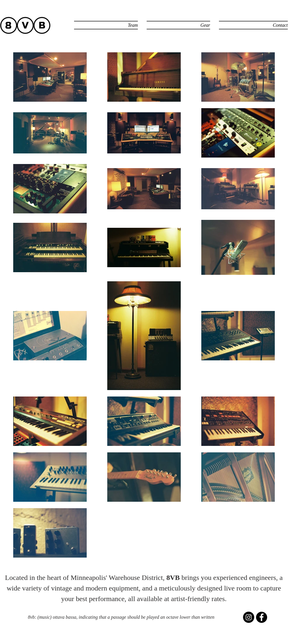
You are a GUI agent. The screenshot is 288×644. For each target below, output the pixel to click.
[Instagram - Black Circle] (249, 617)
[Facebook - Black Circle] (262, 617)
